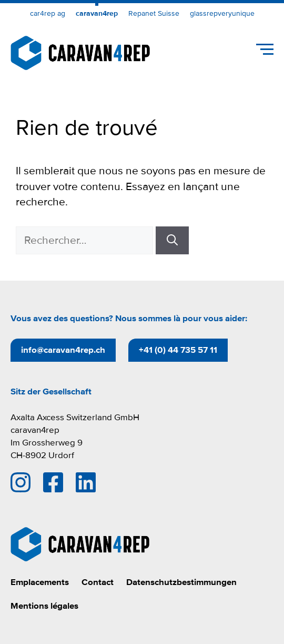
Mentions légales (44, 606)
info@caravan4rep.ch (63, 350)
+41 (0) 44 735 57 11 (178, 350)
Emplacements (40, 582)
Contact (98, 582)
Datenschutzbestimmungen (181, 582)
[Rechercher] (172, 241)
